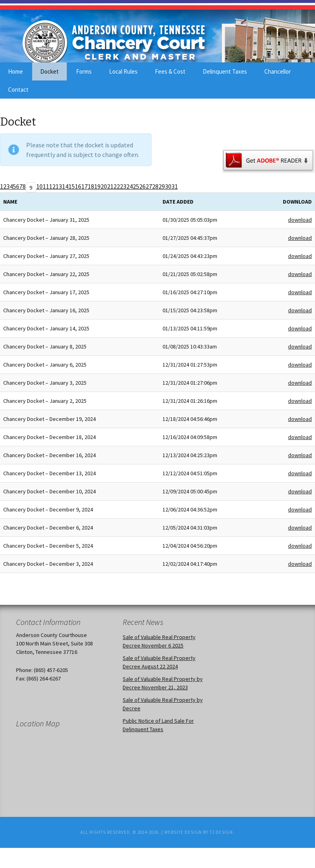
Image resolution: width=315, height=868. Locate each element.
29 (162, 186)
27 (149, 186)
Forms (84, 71)
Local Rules (123, 71)
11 (46, 186)
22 (117, 186)
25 (136, 186)
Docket (49, 71)
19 (97, 186)
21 (110, 186)
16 (78, 186)
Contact (18, 90)
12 (52, 186)
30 (168, 186)
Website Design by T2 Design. (199, 832)
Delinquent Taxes (225, 71)
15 (72, 186)
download (300, 220)
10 (39, 186)
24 (130, 186)
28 (155, 186)
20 (104, 186)
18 (91, 186)
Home (15, 71)
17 (84, 186)
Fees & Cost (170, 71)
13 (59, 186)
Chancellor (278, 71)
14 (65, 186)
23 (123, 186)
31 (175, 186)
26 (142, 186)
